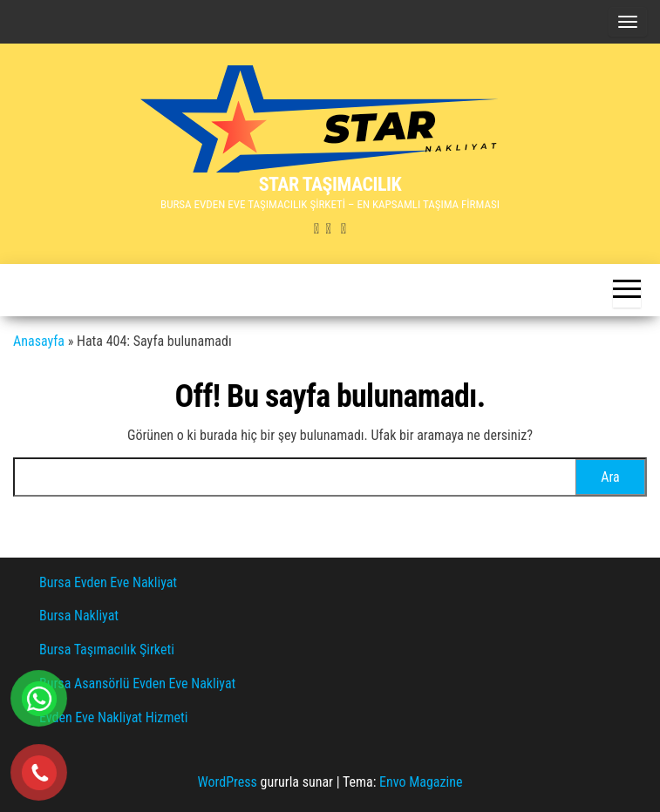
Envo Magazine (421, 782)
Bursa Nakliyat (79, 616)
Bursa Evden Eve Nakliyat (108, 582)
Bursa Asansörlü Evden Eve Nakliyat (137, 683)
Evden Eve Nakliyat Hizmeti (113, 717)
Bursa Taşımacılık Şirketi (107, 650)
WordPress (228, 782)
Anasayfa (39, 341)
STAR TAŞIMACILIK (330, 184)
